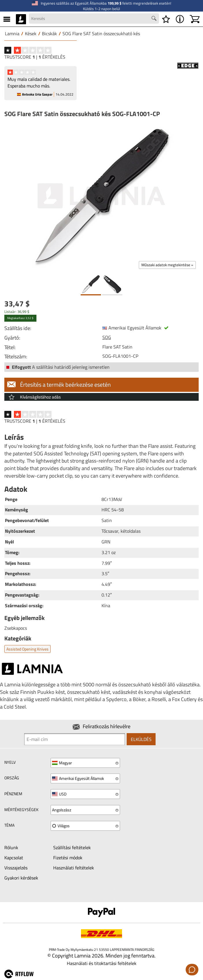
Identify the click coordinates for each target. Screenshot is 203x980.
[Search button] (155, 19)
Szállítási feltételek (72, 847)
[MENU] (7, 19)
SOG (107, 337)
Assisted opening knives (27, 649)
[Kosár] (195, 19)
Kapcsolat (14, 858)
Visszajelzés (16, 868)
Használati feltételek (74, 868)
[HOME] (21, 19)
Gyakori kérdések (21, 878)
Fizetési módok (68, 858)
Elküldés (141, 739)
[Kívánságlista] (166, 19)
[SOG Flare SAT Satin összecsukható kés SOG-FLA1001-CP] (101, 196)
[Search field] (94, 18)
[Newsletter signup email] (75, 739)
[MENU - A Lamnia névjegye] (180, 19)
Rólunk (11, 847)
